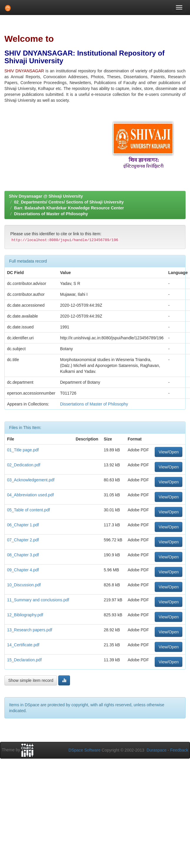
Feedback (179, 750)
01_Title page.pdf (23, 450)
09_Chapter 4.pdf (23, 570)
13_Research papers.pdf (30, 630)
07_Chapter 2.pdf (23, 540)
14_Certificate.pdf (23, 645)
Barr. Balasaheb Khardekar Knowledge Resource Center (69, 208)
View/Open (169, 452)
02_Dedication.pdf (24, 465)
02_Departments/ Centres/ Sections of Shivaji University (69, 202)
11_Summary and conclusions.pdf (38, 600)
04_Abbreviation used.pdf (30, 495)
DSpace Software (85, 750)
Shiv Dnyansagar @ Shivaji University (46, 196)
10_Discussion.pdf (24, 585)
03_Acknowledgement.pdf (31, 480)
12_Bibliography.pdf (25, 615)
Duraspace (156, 750)
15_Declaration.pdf (24, 660)
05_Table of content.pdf (29, 510)
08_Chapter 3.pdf (23, 555)
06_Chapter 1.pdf (23, 525)
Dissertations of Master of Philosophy (51, 214)
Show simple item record (31, 680)
